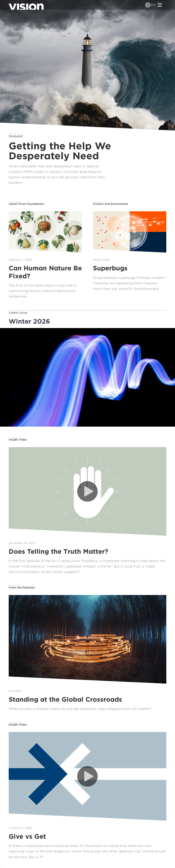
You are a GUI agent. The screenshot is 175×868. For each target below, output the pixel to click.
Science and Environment (111, 204)
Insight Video (18, 440)
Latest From (26, 204)
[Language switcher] (148, 5)
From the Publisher (22, 588)
